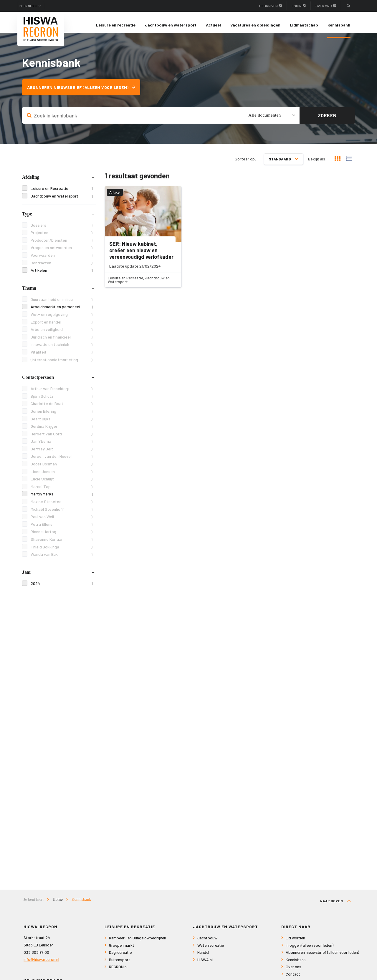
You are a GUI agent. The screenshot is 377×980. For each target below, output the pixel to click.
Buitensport (120, 965)
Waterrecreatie (211, 951)
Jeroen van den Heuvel (62, 462)
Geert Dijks (62, 424)
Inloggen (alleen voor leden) (310, 951)
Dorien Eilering (62, 417)
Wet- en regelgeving (62, 320)
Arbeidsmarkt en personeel (62, 312)
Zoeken (327, 121)
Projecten (62, 238)
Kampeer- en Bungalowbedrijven (138, 943)
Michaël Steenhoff (62, 514)
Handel (203, 958)
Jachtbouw (207, 943)
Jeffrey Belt (62, 454)
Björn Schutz (62, 402)
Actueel (213, 25)
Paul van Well (62, 522)
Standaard (284, 164)
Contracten (62, 268)
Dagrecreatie (120, 958)
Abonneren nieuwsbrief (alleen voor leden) (85, 93)
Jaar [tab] (27, 577)
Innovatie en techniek (62, 350)
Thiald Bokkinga (62, 552)
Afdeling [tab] (31, 182)
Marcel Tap (62, 492)
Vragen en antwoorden (62, 253)
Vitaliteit (62, 358)
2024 (62, 589)
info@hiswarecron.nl (41, 965)
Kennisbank (339, 25)
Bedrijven (271, 6)
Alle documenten (264, 120)
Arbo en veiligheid (62, 335)
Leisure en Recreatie (62, 194)
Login (299, 6)
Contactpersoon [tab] (38, 383)
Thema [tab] (29, 293)
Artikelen (62, 276)
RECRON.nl (118, 972)
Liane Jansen (62, 477)
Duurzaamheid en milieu (62, 305)
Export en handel (62, 327)
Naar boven (335, 906)
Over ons (326, 6)
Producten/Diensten (62, 246)
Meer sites (32, 6)
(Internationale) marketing (62, 365)
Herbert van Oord (62, 439)
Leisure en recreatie (116, 25)
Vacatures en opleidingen (255, 25)
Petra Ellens (62, 530)
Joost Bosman (62, 469)
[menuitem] (116, 25)
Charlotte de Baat (62, 409)
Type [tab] (27, 219)
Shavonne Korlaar (62, 545)
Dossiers (62, 230)
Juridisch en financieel (62, 343)
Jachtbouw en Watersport (62, 202)
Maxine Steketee (62, 507)
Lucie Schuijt (62, 484)
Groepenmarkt (122, 951)
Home (57, 905)
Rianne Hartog (62, 537)
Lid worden (295, 943)
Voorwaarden (62, 261)
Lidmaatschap (304, 25)
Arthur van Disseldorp (62, 394)
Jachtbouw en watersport (171, 25)
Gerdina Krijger (62, 432)
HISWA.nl (205, 965)
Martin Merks (62, 499)
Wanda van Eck (62, 560)
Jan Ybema (62, 447)
